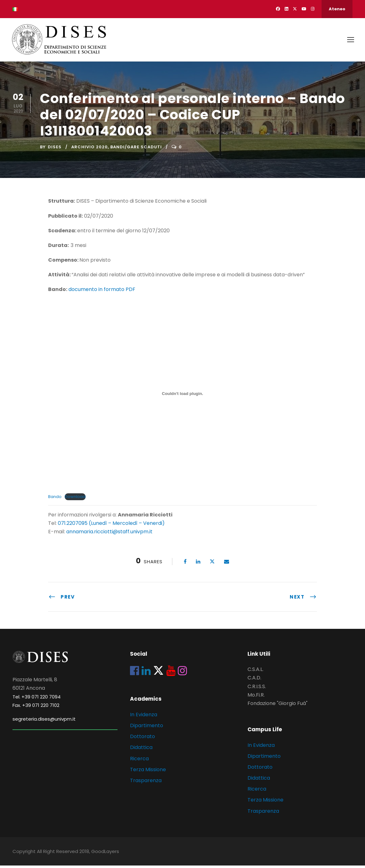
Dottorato (142, 739)
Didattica (141, 750)
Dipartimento (147, 728)
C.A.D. (254, 680)
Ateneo (337, 9)
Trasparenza (146, 783)
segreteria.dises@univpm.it (44, 721)
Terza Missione (148, 772)
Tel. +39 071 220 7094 (37, 699)
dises (55, 149)
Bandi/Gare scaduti (136, 149)
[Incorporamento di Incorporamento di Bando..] (182, 396)
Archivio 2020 (90, 149)
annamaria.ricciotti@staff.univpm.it (109, 534)
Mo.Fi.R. (256, 697)
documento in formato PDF (102, 292)
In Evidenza (144, 717)
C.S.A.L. (255, 672)
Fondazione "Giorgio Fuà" (277, 706)
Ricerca (139, 761)
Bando (55, 499)
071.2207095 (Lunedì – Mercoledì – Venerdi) (111, 526)
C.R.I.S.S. (257, 689)
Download (75, 499)
